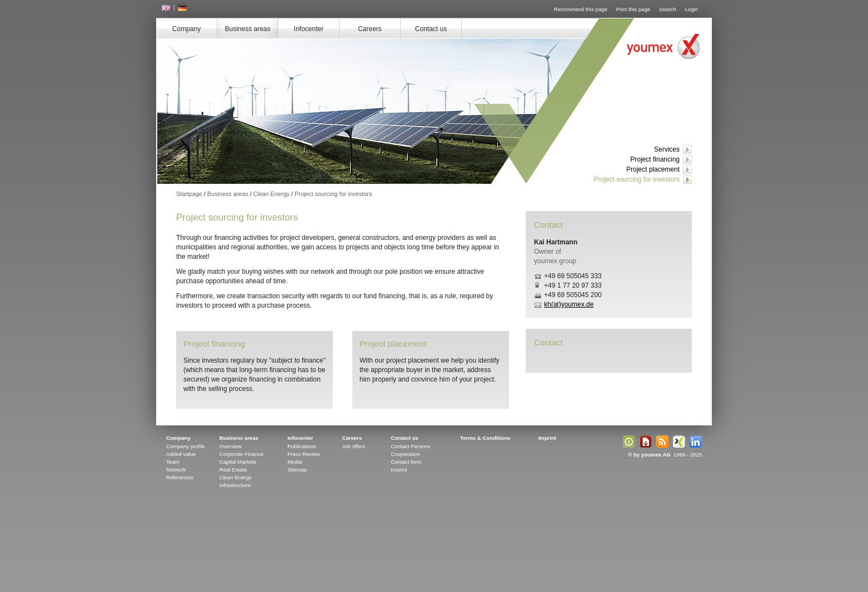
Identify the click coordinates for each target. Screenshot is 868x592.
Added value (181, 454)
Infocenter (309, 29)
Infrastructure (235, 485)
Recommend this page (581, 9)
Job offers (354, 446)
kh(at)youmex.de (569, 304)
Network (176, 470)
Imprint (399, 470)
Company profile (186, 446)
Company (186, 29)
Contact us (431, 29)
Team (173, 462)
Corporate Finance (241, 454)
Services (667, 149)
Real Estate (233, 470)
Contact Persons (410, 446)
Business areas (247, 29)
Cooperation (405, 454)
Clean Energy (271, 194)
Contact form (406, 462)
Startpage (189, 194)
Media (295, 462)
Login (692, 9)
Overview (231, 446)
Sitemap (297, 470)
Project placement (653, 169)
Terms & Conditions (485, 438)
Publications (302, 446)
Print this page (633, 9)
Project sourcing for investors (637, 179)
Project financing (655, 159)
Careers (370, 29)
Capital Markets (238, 462)
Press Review (304, 454)
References (180, 477)
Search (667, 9)
